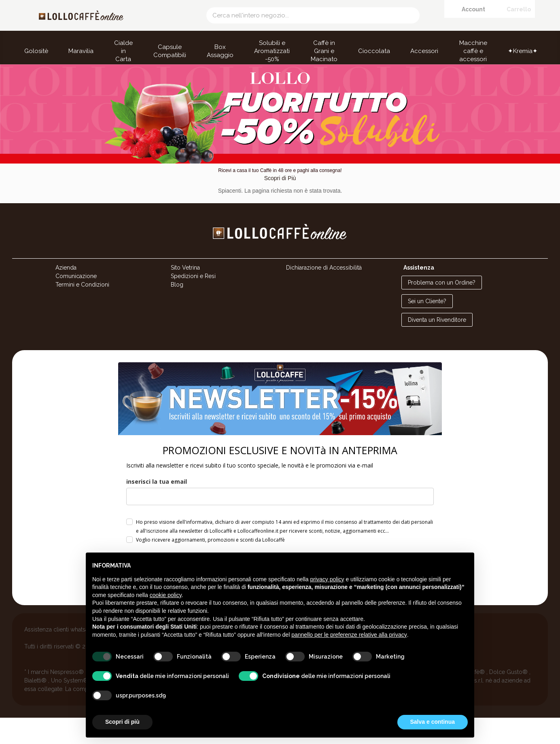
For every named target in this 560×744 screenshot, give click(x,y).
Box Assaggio (220, 51)
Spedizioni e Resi (193, 303)
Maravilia (81, 51)
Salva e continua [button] (433, 722)
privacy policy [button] (327, 579)
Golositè (36, 51)
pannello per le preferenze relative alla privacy (349, 635)
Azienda (66, 294)
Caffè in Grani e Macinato (324, 51)
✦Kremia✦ (523, 51)
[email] (280, 523)
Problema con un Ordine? (442, 309)
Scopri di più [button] (122, 722)
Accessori (424, 51)
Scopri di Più (280, 205)
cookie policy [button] (166, 595)
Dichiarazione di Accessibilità (324, 294)
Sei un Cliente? (427, 328)
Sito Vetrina (185, 294)
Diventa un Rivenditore (437, 346)
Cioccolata (374, 51)
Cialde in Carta (123, 51)
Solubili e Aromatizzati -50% (272, 51)
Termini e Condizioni (82, 311)
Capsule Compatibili (170, 51)
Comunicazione (76, 303)
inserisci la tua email (157, 508)
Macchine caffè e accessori (473, 51)
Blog (177, 311)
